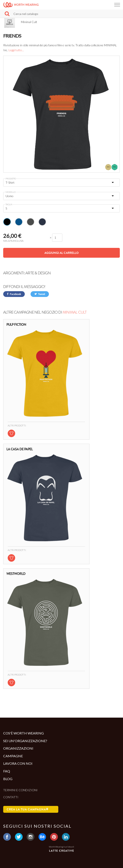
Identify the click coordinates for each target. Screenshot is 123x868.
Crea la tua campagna (28, 809)
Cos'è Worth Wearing (23, 733)
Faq (7, 771)
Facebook (14, 294)
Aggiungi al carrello (61, 253)
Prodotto (11, 179)
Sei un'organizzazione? (25, 741)
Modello (11, 192)
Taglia (9, 204)
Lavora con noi (18, 763)
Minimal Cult (75, 312)
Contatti (11, 797)
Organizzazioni (18, 748)
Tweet (40, 294)
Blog (8, 779)
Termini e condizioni (20, 790)
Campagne (13, 756)
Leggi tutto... (16, 50)
